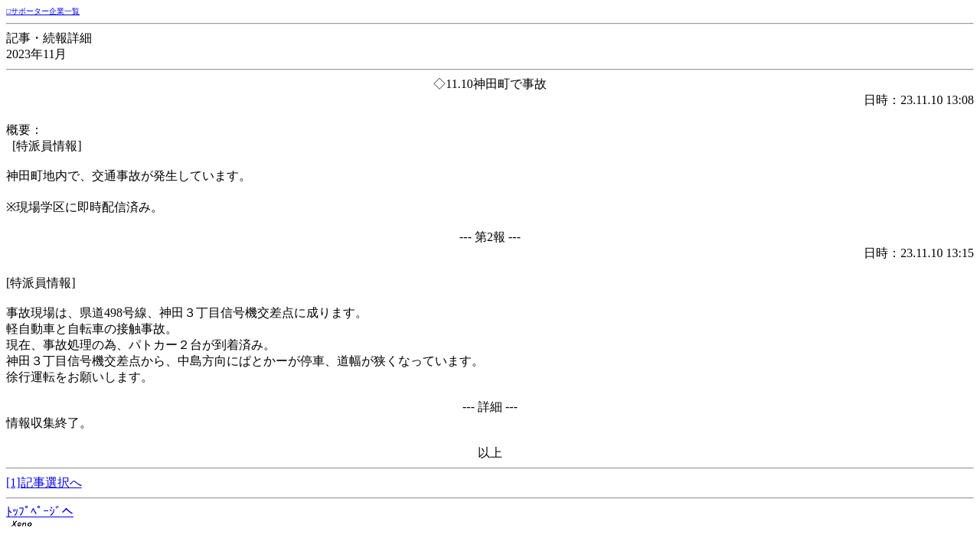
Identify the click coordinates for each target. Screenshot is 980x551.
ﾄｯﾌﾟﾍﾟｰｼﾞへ (40, 512)
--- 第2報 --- (490, 237)
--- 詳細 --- (490, 407)
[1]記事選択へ (44, 483)
